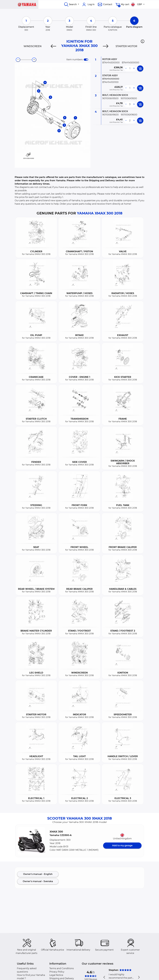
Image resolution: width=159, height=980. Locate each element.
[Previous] (53, 46)
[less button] (126, 68)
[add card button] (140, 68)
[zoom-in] (34, 60)
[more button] (134, 68)
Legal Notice (56, 975)
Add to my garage (122, 845)
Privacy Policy (57, 972)
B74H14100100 (110, 82)
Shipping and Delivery (62, 978)
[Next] (106, 46)
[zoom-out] (18, 60)
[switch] (86, 60)
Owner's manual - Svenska (38, 881)
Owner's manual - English (38, 874)
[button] (143, 41)
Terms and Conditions (62, 968)
